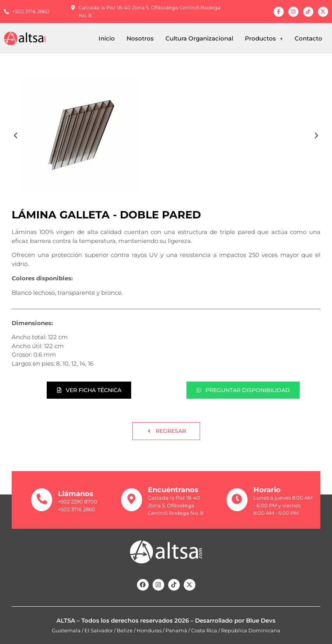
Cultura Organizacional (199, 38)
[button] (264, 38)
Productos (264, 38)
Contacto (308, 38)
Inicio (107, 38)
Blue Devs (261, 620)
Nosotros (140, 38)
